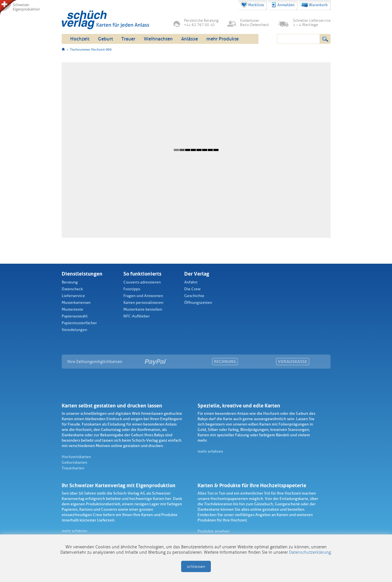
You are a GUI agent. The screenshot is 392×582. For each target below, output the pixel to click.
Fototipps (132, 289)
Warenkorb (315, 5)
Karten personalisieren (143, 303)
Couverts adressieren (142, 282)
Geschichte (194, 296)
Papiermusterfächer (79, 323)
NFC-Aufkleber (137, 316)
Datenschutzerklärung (310, 552)
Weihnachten (158, 39)
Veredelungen (74, 330)
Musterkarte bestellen (143, 309)
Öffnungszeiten (198, 303)
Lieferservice (73, 296)
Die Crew (192, 289)
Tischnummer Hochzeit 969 (91, 50)
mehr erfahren (210, 451)
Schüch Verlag (105, 20)
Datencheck (72, 289)
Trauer (128, 39)
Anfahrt (191, 282)
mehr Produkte (222, 39)
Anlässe (189, 39)
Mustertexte (72, 309)
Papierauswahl (75, 316)
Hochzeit (80, 39)
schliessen (196, 567)
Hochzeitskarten (76, 457)
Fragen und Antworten (143, 296)
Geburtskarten (74, 462)
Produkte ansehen (214, 531)
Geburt (105, 39)
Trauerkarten (73, 468)
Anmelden (283, 5)
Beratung (70, 282)
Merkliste (252, 5)
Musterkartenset (76, 303)
